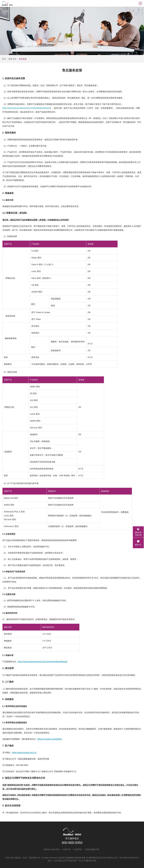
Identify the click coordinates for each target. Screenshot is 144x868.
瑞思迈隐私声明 (92, 849)
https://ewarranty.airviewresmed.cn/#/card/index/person (26, 108)
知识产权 (67, 849)
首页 (4, 59)
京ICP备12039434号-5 (129, 858)
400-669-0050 (72, 843)
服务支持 (11, 59)
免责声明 (78, 849)
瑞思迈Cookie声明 (51, 849)
